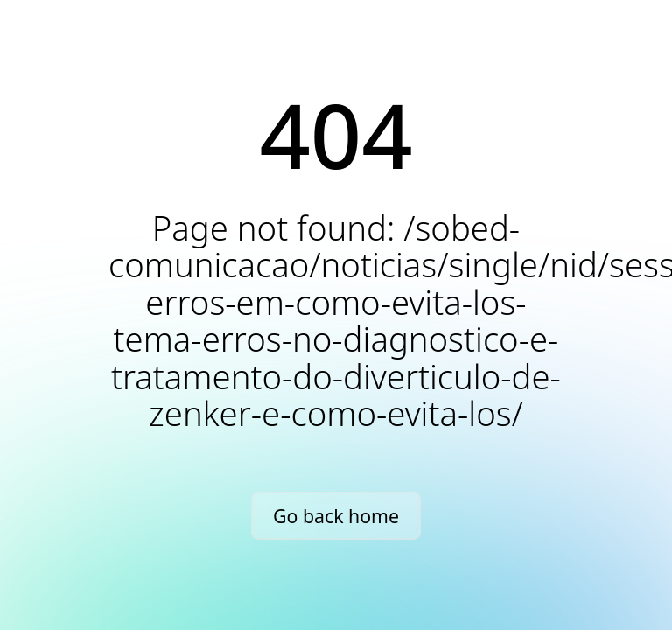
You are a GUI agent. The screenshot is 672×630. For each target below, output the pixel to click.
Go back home (336, 516)
